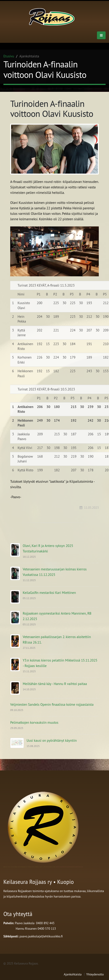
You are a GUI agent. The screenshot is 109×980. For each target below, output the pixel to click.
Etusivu (9, 56)
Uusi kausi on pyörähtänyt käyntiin (52, 740)
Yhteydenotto (95, 974)
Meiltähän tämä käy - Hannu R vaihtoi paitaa (55, 684)
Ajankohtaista (73, 974)
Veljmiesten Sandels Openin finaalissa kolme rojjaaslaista (52, 704)
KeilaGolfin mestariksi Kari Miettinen (49, 593)
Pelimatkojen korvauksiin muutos (34, 722)
